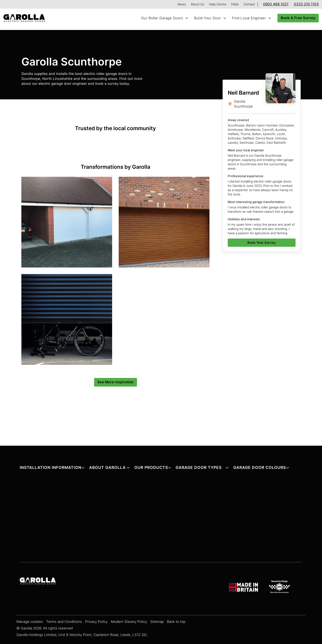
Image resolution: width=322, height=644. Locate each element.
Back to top (176, 622)
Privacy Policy (96, 622)
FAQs (235, 4)
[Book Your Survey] (262, 243)
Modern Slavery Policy (129, 622)
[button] (52, 468)
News (182, 4)
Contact (249, 4)
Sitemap (157, 622)
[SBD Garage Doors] (280, 587)
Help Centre (218, 4)
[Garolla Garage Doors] (38, 582)
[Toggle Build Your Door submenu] (225, 18)
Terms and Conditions (64, 622)
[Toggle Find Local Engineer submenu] (270, 18)
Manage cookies (30, 622)
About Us (197, 4)
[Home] (26, 18)
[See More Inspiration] (116, 382)
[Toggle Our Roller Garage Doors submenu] (187, 18)
